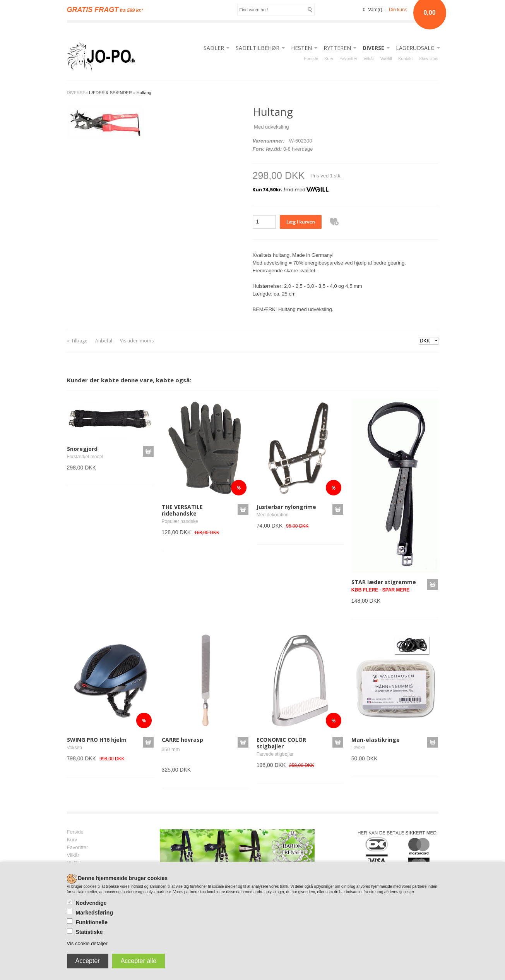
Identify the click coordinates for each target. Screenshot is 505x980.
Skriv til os (428, 58)
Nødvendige (91, 903)
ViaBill (386, 58)
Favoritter (348, 58)
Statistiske (89, 932)
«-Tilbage (77, 341)
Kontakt (405, 58)
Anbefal (104, 341)
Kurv (329, 58)
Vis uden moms (137, 341)
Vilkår (369, 58)
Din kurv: (398, 10)
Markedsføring (94, 913)
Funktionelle (92, 922)
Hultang (144, 93)
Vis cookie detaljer (87, 943)
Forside (311, 58)
